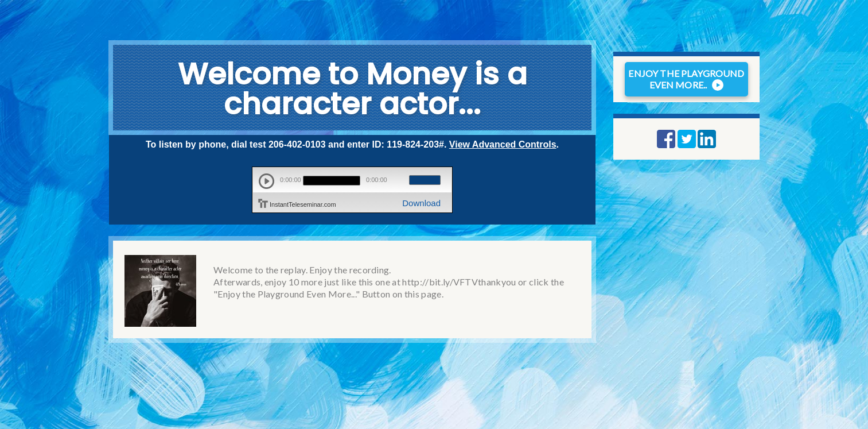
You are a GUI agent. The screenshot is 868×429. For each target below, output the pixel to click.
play (266, 181)
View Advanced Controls (503, 144)
